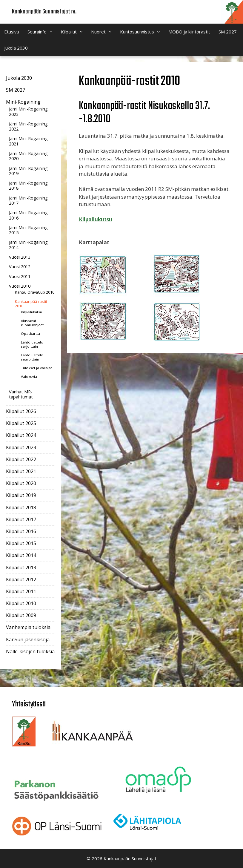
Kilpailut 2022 (21, 459)
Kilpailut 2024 (21, 435)
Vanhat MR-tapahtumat (21, 394)
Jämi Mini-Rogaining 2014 (28, 245)
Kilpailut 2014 (21, 555)
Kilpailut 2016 (21, 531)
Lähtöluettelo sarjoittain (32, 344)
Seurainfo (42, 32)
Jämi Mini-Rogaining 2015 (28, 230)
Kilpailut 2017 (21, 519)
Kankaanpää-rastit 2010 (31, 304)
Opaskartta (30, 333)
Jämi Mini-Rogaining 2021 (28, 141)
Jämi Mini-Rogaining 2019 (28, 171)
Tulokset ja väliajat (36, 368)
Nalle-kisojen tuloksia (30, 651)
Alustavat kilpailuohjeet (32, 323)
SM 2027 (228, 32)
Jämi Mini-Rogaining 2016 (28, 215)
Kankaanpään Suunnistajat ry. (44, 12)
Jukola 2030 (16, 48)
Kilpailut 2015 (21, 543)
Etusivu (12, 32)
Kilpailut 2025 (21, 423)
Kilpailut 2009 (21, 615)
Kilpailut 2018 (21, 507)
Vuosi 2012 (20, 267)
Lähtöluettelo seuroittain (32, 357)
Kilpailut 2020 (21, 483)
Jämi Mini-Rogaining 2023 (28, 111)
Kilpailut (74, 32)
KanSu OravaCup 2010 (35, 292)
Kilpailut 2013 (21, 568)
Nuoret (103, 32)
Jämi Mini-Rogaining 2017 (28, 200)
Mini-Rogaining (23, 102)
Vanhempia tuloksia (28, 627)
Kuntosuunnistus (142, 32)
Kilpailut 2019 (21, 495)
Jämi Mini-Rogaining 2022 (28, 126)
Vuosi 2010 (20, 286)
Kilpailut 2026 (21, 411)
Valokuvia (29, 377)
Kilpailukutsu (96, 219)
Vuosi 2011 (20, 276)
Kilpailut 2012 (21, 579)
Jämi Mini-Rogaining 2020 (28, 156)
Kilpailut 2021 (21, 471)
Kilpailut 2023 (21, 447)
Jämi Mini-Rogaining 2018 (28, 185)
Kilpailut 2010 (21, 603)
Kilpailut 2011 (21, 591)
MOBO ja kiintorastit (189, 32)
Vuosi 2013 (20, 257)
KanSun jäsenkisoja (28, 640)
